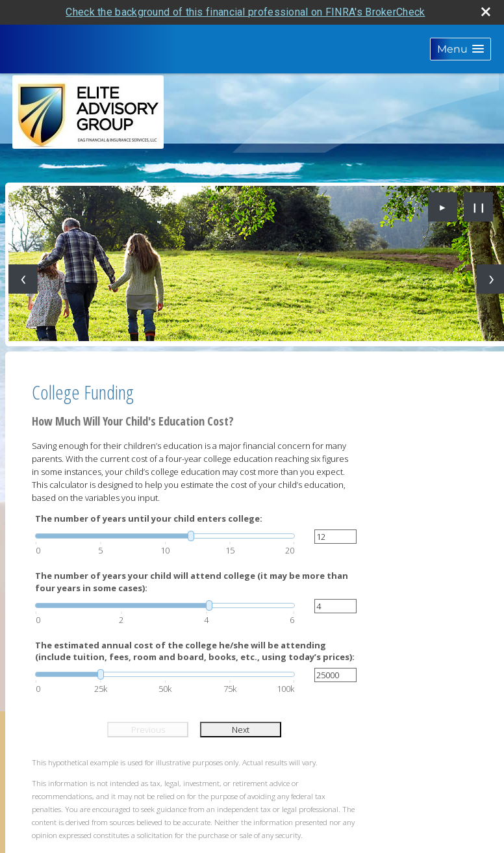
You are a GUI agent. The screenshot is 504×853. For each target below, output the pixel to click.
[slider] (165, 536)
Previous (148, 730)
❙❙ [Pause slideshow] (479, 207)
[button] (460, 49)
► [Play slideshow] (443, 207)
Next (241, 730)
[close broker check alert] (486, 12)
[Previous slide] (23, 279)
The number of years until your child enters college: (149, 518)
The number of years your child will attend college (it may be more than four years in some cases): (192, 581)
